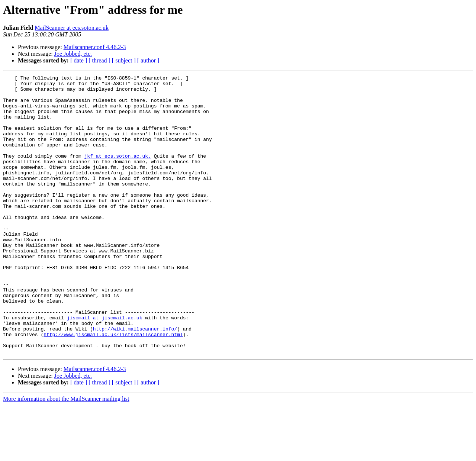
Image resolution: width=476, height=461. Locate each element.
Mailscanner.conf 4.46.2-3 (95, 47)
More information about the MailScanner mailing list (66, 454)
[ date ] (79, 60)
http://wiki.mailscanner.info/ (135, 380)
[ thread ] (99, 60)
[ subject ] (124, 60)
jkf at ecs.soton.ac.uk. (117, 173)
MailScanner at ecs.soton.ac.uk (72, 28)
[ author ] (148, 60)
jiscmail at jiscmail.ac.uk (105, 367)
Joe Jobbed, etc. (73, 54)
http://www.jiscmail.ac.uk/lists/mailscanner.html (113, 387)
